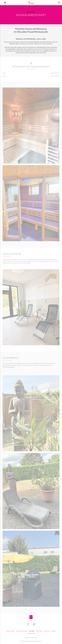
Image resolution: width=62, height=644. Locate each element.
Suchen (59, 3)
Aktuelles (47, 631)
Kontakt (54, 631)
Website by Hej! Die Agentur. (35, 641)
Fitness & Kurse (10, 631)
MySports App (31, 633)
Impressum (28, 637)
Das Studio (39, 631)
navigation (5, 3)
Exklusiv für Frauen (22, 631)
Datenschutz (34, 637)
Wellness (32, 631)
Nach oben (31, 617)
